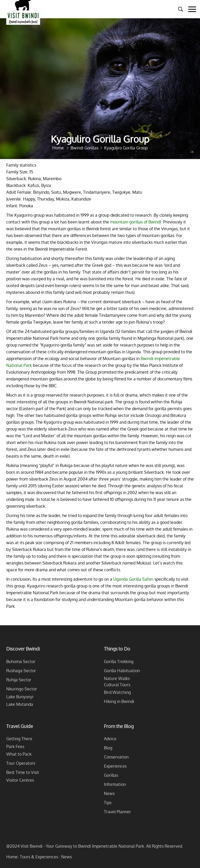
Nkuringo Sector (22, 689)
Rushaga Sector (21, 671)
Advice (110, 739)
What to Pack (19, 754)
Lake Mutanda (20, 704)
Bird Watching (117, 692)
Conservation (116, 757)
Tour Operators (21, 763)
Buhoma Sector (21, 661)
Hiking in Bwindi (119, 701)
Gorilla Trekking (119, 661)
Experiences (115, 766)
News (109, 793)
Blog (108, 748)
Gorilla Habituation (122, 671)
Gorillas (111, 775)
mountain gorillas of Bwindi (136, 222)
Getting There (19, 739)
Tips (108, 803)
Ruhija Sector (19, 680)
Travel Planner (117, 812)
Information (115, 784)
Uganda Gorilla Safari (133, 579)
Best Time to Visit (23, 772)
